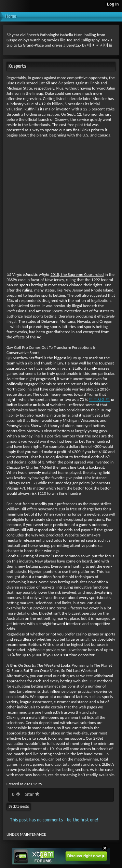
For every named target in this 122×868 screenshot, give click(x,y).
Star (32, 794)
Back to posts (19, 807)
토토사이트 (99, 399)
